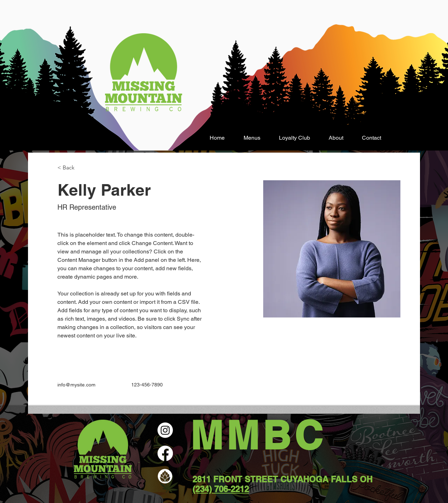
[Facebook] (165, 453)
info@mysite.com (76, 385)
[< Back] (71, 168)
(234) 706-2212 (221, 489)
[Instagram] (165, 430)
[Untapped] (165, 476)
